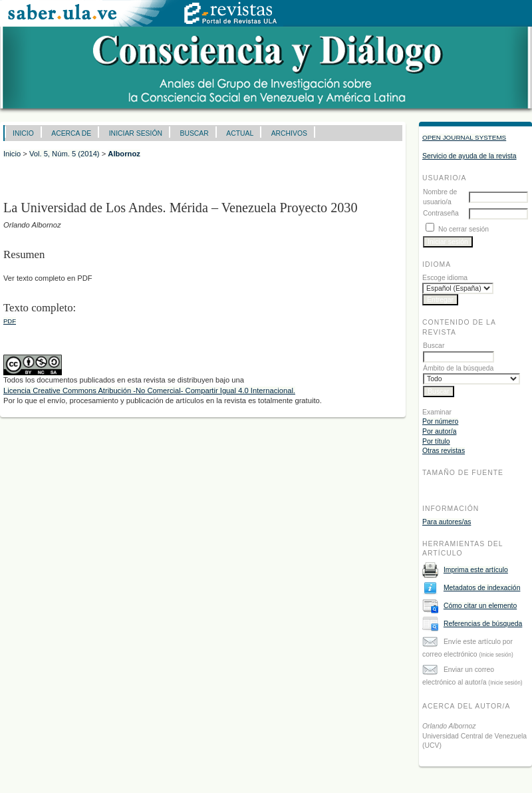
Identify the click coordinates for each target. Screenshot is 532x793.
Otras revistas (444, 451)
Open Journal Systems (464, 137)
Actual (240, 133)
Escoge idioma (445, 278)
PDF (10, 321)
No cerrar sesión (464, 229)
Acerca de (71, 133)
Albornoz (124, 154)
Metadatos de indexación (482, 588)
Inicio (23, 133)
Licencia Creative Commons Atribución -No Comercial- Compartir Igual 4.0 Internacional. (149, 391)
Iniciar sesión (136, 133)
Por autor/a (439, 431)
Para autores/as (447, 522)
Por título (436, 441)
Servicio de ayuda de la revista (469, 156)
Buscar (194, 133)
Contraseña (441, 213)
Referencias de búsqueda (483, 624)
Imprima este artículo (476, 570)
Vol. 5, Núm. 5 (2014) (65, 154)
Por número (440, 421)
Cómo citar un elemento (480, 606)
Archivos (289, 133)
